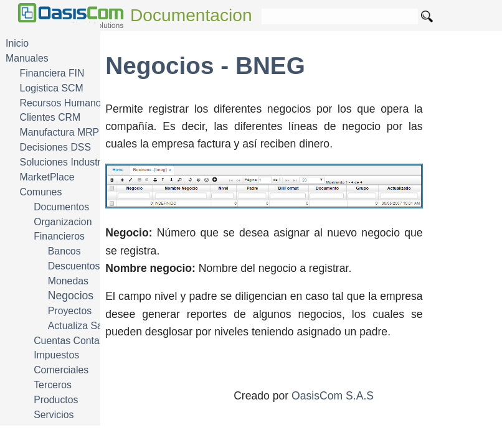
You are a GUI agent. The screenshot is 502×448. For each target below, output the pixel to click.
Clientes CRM (50, 117)
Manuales (27, 58)
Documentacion (191, 15)
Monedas (68, 281)
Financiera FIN (52, 73)
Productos (56, 400)
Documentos (61, 207)
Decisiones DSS (55, 147)
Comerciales (61, 370)
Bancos (64, 251)
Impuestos (56, 355)
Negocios (71, 296)
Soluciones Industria (64, 162)
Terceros (53, 385)
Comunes (41, 192)
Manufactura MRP (60, 132)
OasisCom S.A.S (333, 396)
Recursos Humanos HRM (76, 103)
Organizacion (63, 222)
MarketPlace (47, 177)
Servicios (54, 415)
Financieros (59, 236)
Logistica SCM (52, 88)
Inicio (17, 43)
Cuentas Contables (76, 341)
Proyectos (70, 311)
